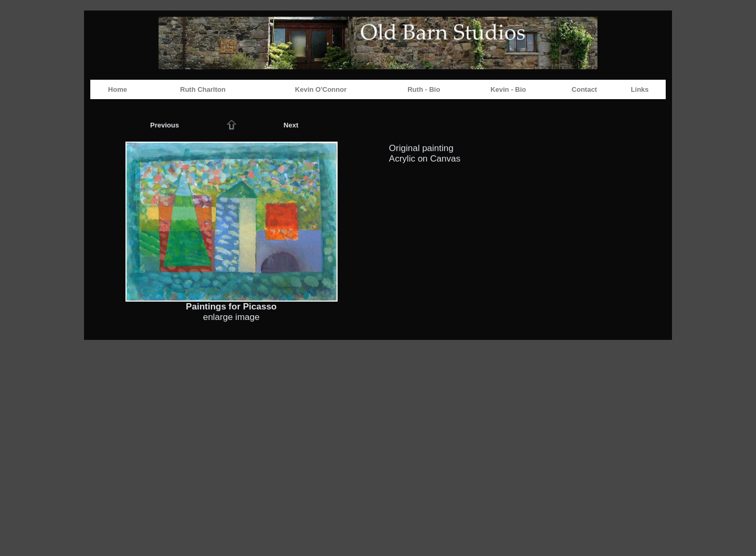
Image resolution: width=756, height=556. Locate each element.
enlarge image (232, 317)
